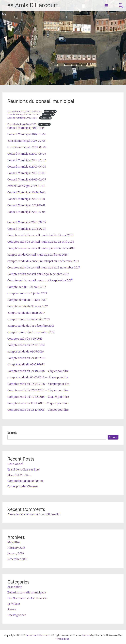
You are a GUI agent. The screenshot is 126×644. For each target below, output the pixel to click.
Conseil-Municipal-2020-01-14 (23, 118)
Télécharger (50, 111)
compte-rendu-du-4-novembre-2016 (31, 332)
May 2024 (14, 542)
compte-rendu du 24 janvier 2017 (29, 319)
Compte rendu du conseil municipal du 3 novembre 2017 (44, 267)
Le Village (14, 604)
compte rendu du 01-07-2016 (26, 351)
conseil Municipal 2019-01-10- (27, 186)
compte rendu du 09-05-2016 (26, 364)
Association (15, 587)
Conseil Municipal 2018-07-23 (27, 229)
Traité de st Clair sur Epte (24, 469)
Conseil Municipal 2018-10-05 (26, 212)
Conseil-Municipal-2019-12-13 (22, 124)
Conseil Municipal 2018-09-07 (27, 222)
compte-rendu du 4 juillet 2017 (27, 293)
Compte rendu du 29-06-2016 (26, 358)
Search (12, 433)
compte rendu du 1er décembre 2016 (31, 326)
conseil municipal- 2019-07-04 (27, 147)
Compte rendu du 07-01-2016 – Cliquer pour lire (38, 390)
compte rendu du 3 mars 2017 (26, 313)
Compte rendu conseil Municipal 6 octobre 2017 (38, 274)
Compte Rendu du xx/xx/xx (25, 481)
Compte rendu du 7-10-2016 (25, 339)
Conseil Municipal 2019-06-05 (27, 154)
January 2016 (16, 553)
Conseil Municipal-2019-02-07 (27, 179)
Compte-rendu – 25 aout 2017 (27, 287)
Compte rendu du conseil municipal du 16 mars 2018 (41, 248)
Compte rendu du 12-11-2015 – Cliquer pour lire (38, 403)
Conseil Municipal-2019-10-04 (27, 134)
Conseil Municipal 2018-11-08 (26, 199)
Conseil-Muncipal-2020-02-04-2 (24, 115)
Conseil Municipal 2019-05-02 (27, 160)
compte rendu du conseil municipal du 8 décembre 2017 (43, 261)
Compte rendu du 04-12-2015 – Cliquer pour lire (38, 397)
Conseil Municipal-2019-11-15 (26, 128)
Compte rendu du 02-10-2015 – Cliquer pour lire (38, 410)
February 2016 (16, 548)
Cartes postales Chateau (23, 486)
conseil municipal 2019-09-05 (26, 141)
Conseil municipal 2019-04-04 (27, 167)
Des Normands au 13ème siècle (27, 598)
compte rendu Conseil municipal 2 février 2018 (38, 255)
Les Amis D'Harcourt (31, 5)
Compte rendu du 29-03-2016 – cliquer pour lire (38, 371)
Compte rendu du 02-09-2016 (26, 345)
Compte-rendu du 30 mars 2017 (28, 306)
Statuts (12, 609)
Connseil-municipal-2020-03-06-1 (25, 111)
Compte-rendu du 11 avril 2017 (27, 300)
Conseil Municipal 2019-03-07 (26, 173)
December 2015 (17, 559)
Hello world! (15, 464)
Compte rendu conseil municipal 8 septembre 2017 (40, 280)
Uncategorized (17, 615)
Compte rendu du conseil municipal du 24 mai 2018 (40, 235)
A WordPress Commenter (24, 514)
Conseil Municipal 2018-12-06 (26, 192)
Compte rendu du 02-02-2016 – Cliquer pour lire (38, 384)
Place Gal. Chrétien (19, 475)
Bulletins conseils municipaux (27, 592)
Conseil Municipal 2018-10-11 (26, 205)
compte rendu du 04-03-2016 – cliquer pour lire (38, 377)
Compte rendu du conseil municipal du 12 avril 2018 (41, 242)
